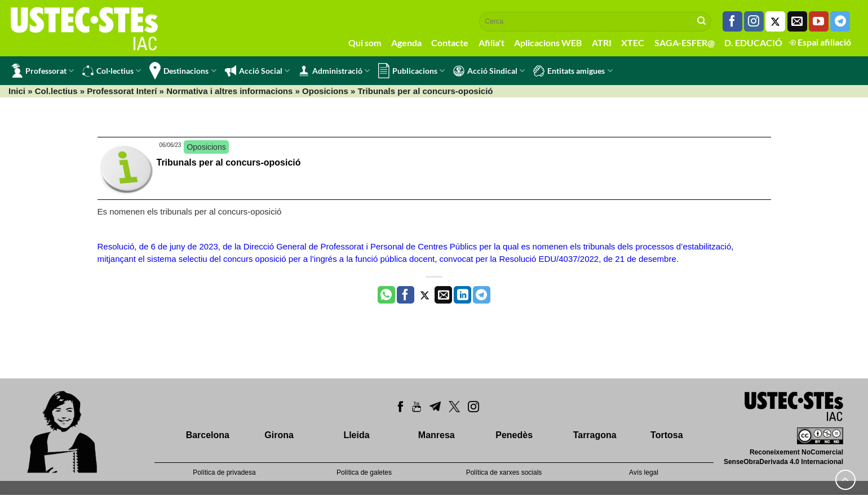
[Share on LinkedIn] (462, 295)
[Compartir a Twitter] (425, 295)
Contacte (450, 43)
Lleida (356, 435)
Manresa (437, 435)
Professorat (43, 71)
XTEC (633, 43)
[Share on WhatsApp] (386, 295)
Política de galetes (364, 472)
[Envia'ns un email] (797, 21)
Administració (334, 71)
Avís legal (644, 472)
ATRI (602, 43)
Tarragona (595, 435)
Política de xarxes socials (504, 472)
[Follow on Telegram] (840, 21)
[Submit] (702, 21)
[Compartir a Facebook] (406, 295)
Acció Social (257, 71)
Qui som (365, 43)
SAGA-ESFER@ (685, 43)
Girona (279, 435)
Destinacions (183, 71)
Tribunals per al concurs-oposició (229, 162)
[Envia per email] (443, 295)
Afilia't (491, 43)
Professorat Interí (122, 91)
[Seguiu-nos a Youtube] (819, 21)
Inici (17, 91)
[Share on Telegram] (482, 295)
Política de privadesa (224, 472)
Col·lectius (112, 71)
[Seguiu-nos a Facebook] (732, 21)
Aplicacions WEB (548, 43)
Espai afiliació (820, 42)
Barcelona (208, 435)
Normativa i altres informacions (229, 91)
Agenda (406, 43)
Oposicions (325, 91)
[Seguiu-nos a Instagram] (754, 21)
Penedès (514, 435)
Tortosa (666, 435)
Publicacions (411, 71)
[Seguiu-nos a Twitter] (775, 21)
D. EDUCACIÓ (753, 43)
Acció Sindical (489, 71)
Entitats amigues (573, 71)
